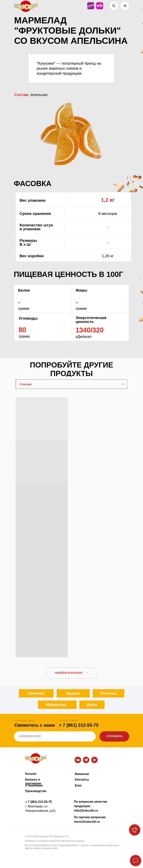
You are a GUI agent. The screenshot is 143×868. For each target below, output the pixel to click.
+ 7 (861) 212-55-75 (79, 725)
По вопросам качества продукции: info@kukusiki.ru (90, 806)
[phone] (55, 736)
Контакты (82, 780)
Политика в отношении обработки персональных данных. (55, 841)
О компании (34, 785)
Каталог (31, 774)
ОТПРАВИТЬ (114, 736)
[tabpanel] (71, 526)
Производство (36, 791)
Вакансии (82, 774)
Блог (78, 785)
